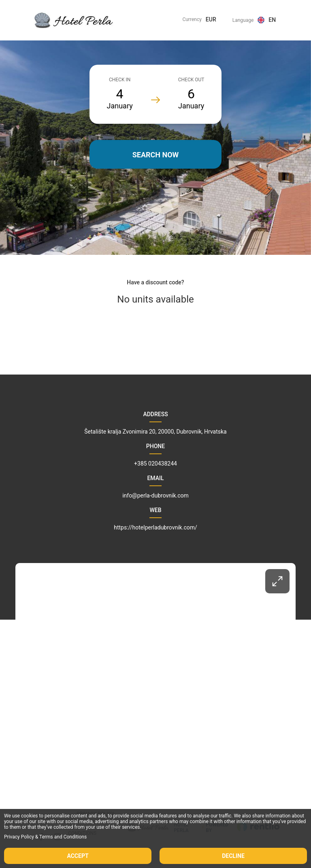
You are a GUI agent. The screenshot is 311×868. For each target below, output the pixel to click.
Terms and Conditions (63, 837)
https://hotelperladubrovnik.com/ (155, 527)
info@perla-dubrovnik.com (155, 495)
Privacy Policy (19, 837)
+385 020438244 (155, 464)
